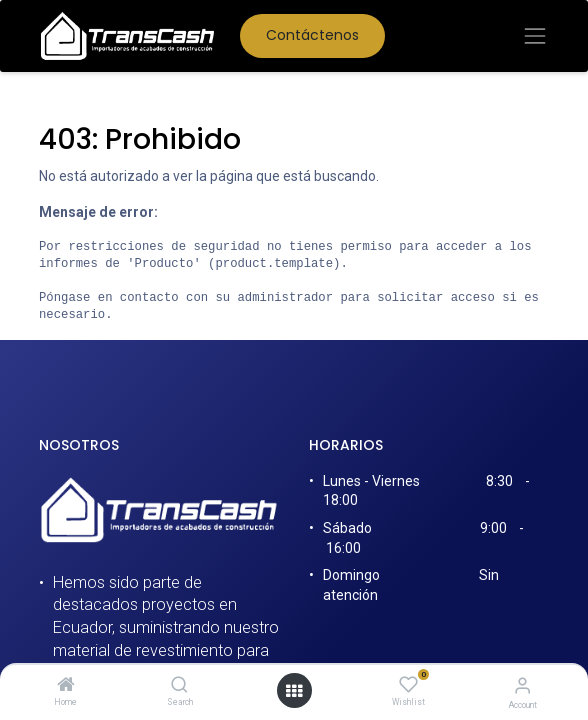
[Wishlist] (408, 685)
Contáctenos (312, 35)
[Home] (66, 686)
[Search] (179, 686)
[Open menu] (294, 691)
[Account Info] (522, 685)
